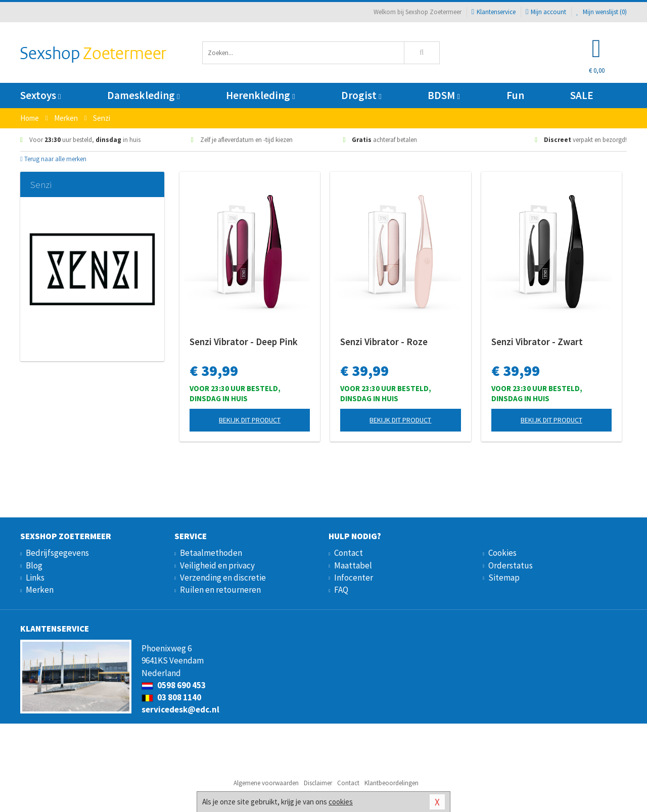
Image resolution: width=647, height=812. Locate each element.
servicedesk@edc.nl (180, 709)
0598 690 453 (174, 685)
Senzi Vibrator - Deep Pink (244, 342)
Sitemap (504, 578)
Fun (515, 95)
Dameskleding (143, 95)
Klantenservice (494, 12)
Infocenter (354, 578)
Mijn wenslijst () (602, 12)
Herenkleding (260, 95)
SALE (582, 95)
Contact (349, 553)
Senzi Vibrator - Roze (384, 342)
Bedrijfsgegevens (57, 553)
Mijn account (546, 12)
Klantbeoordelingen (391, 783)
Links (35, 578)
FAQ (341, 590)
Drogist (361, 95)
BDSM (444, 95)
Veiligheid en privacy (217, 565)
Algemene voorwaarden (266, 783)
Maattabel (353, 565)
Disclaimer (318, 783)
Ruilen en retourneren (220, 590)
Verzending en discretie (223, 578)
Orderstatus (511, 565)
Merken (40, 590)
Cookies (502, 553)
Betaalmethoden (211, 553)
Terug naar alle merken (53, 159)
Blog (34, 565)
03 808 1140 (171, 697)
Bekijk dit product (250, 420)
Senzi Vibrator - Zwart (537, 342)
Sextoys (40, 95)
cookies (341, 802)
